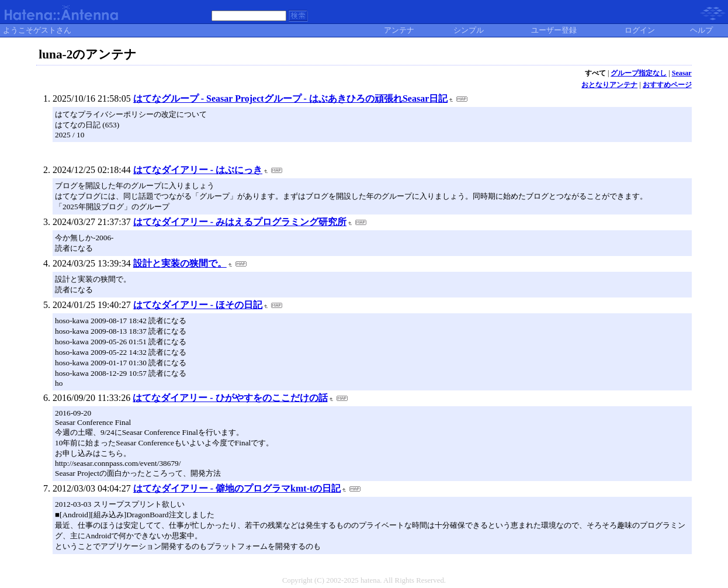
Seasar (682, 73)
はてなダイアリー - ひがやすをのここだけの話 (230, 398)
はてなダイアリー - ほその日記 (198, 305)
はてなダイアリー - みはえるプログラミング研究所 (240, 222)
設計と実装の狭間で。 (180, 263)
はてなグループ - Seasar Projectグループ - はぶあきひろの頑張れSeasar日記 (290, 98)
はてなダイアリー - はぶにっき (198, 170)
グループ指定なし (639, 73)
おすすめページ (667, 85)
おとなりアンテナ (609, 85)
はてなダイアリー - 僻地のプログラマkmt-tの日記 (237, 488)
